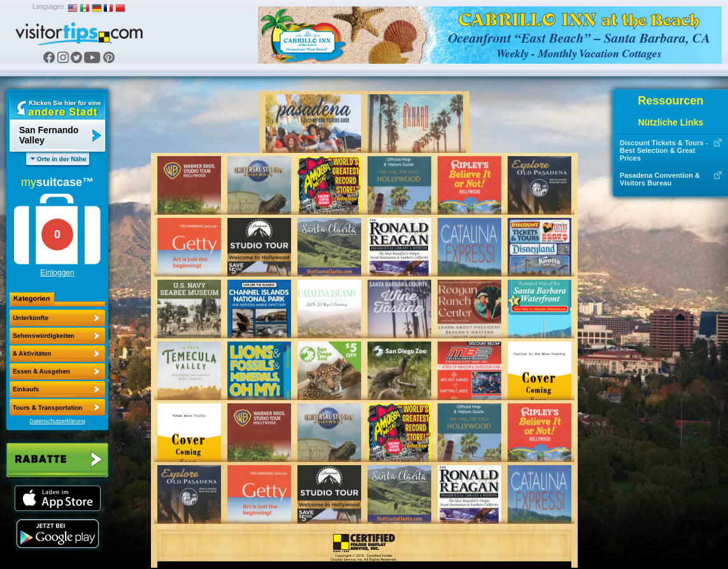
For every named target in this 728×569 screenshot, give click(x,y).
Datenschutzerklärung (57, 421)
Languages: (49, 7)
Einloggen (57, 273)
